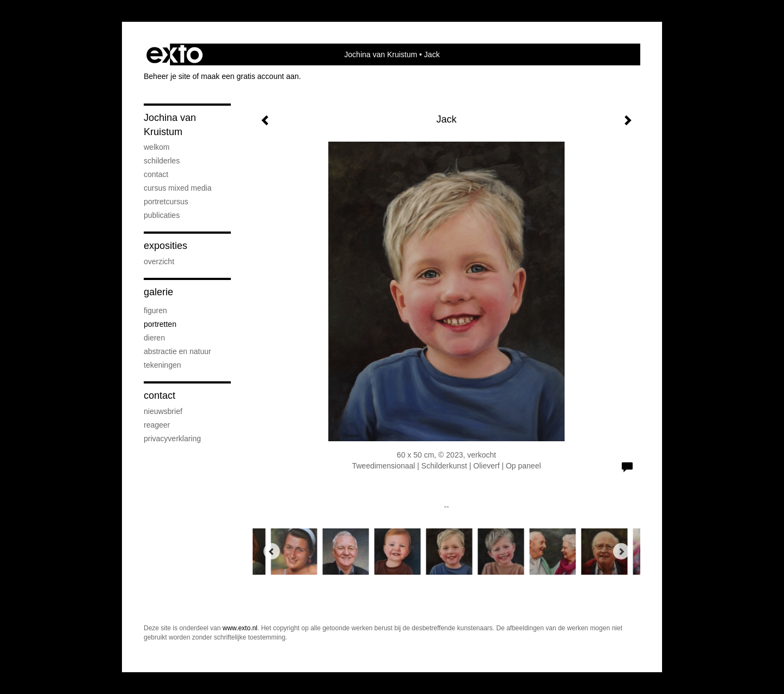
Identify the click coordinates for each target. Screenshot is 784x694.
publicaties (162, 215)
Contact (160, 395)
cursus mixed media (178, 188)
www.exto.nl (240, 628)
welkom (157, 147)
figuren (155, 311)
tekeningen (163, 365)
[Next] (621, 551)
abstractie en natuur (177, 351)
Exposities (166, 246)
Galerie (158, 292)
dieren (154, 338)
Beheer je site (167, 76)
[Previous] (272, 551)
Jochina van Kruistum (381, 54)
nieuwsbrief (163, 411)
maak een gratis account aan (250, 76)
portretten (160, 324)
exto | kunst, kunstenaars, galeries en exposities (174, 54)
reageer (157, 425)
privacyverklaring (172, 439)
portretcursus (166, 202)
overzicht (159, 261)
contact (156, 174)
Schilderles (162, 161)
